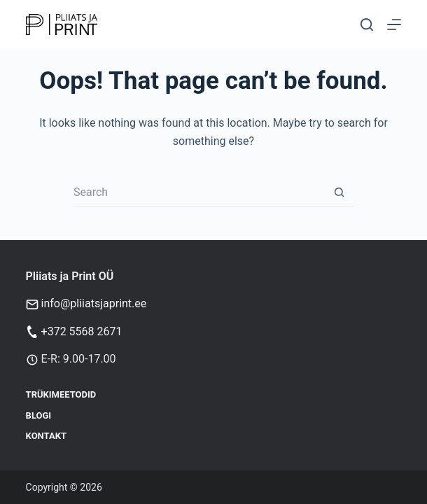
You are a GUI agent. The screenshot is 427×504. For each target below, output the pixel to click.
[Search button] (339, 192)
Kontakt (46, 436)
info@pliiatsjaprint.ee (94, 303)
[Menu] (394, 24)
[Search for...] (199, 192)
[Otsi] (367, 24)
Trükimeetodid (61, 394)
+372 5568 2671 (82, 331)
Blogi (39, 415)
